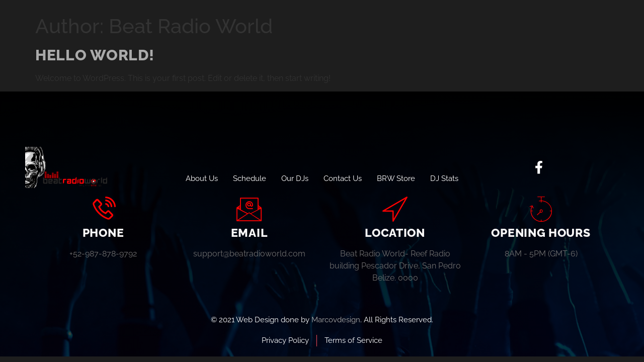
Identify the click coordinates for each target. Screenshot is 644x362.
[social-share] (539, 167)
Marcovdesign (336, 320)
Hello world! (95, 55)
